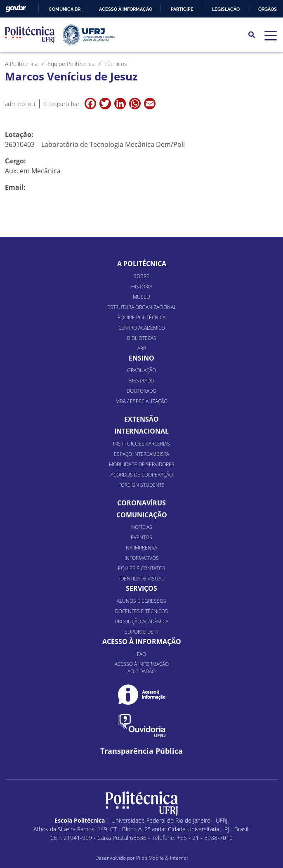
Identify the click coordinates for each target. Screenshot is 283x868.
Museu (141, 297)
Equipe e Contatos (142, 568)
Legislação (226, 9)
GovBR (16, 8)
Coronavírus (141, 503)
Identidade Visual (141, 579)
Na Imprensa (141, 548)
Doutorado (141, 391)
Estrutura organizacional (142, 307)
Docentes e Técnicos (141, 611)
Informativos (142, 558)
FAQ (141, 654)
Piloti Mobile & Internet (162, 858)
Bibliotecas (142, 338)
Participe (182, 9)
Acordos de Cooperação (142, 475)
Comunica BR (65, 9)
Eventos (141, 537)
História (142, 287)
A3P (142, 348)
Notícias (142, 527)
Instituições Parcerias (141, 444)
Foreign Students (141, 485)
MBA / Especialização (141, 401)
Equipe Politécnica (141, 317)
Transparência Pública (141, 751)
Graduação (141, 370)
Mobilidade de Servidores (142, 464)
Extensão (141, 419)
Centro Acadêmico (142, 328)
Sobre (141, 276)
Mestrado (142, 381)
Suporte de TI (141, 632)
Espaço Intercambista (141, 454)
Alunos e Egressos (141, 601)
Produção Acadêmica (142, 622)
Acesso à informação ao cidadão (142, 668)
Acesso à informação (126, 9)
